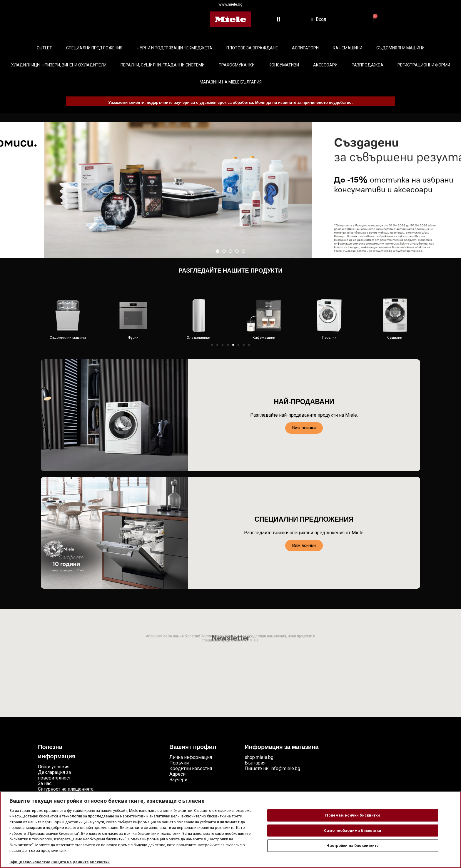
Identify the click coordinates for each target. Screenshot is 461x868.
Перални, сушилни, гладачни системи (163, 65)
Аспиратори (305, 48)
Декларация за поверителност (54, 775)
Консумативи (284, 65)
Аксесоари (325, 65)
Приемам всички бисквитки (353, 815)
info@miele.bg (285, 768)
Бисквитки (100, 862)
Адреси (177, 774)
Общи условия (54, 767)
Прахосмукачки (237, 65)
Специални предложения (94, 48)
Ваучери (178, 780)
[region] (230, 830)
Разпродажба (368, 65)
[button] (212, 345)
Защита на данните (70, 862)
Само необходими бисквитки (353, 831)
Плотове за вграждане (252, 48)
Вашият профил (193, 747)
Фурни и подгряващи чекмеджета (174, 48)
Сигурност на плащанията (66, 789)
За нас (45, 783)
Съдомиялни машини (400, 48)
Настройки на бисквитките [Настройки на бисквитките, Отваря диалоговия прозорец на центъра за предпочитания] (353, 846)
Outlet (44, 48)
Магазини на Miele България (231, 82)
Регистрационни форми (424, 65)
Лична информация (191, 757)
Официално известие (30, 862)
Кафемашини (348, 48)
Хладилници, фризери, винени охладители (59, 65)
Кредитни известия (191, 768)
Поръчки (179, 763)
